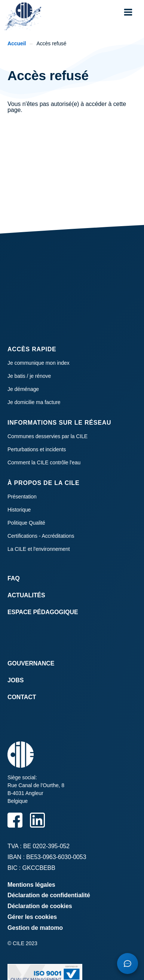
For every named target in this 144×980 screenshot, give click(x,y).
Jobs (16, 680)
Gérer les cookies (32, 917)
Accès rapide (32, 349)
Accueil (17, 43)
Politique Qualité (26, 523)
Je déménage (23, 389)
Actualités (26, 595)
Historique (19, 510)
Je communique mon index (39, 363)
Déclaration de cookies (40, 906)
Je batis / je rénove (29, 376)
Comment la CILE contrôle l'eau (44, 462)
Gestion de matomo (35, 928)
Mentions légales (31, 885)
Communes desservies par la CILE (48, 436)
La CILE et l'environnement (39, 549)
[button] (128, 12)
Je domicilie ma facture (34, 402)
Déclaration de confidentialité (49, 895)
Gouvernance (31, 663)
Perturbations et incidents (37, 449)
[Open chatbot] (128, 964)
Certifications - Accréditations (41, 536)
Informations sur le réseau (59, 423)
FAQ (14, 578)
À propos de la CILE (43, 483)
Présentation (22, 497)
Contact (22, 697)
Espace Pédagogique (43, 612)
